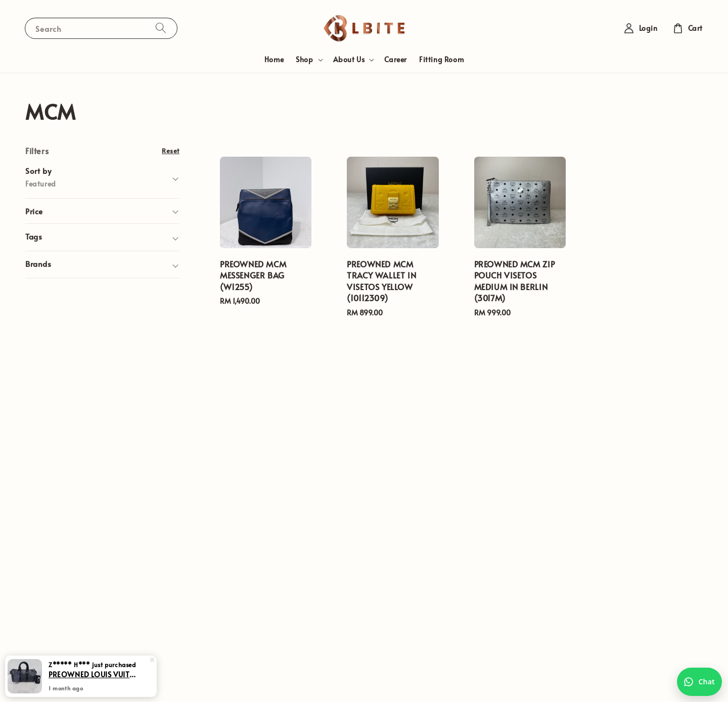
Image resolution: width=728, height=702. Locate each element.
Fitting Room (441, 59)
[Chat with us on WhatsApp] (699, 682)
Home (274, 59)
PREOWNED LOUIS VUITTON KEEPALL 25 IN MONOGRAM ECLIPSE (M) (93, 683)
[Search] (161, 28)
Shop (304, 60)
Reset (171, 150)
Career (396, 59)
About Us (349, 60)
